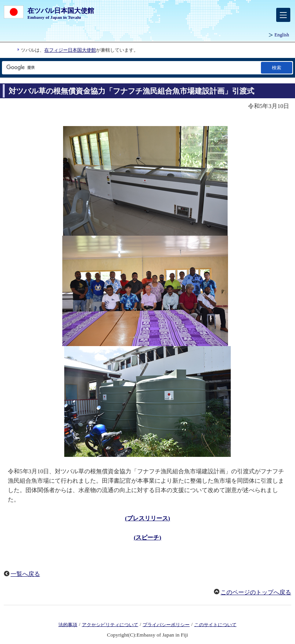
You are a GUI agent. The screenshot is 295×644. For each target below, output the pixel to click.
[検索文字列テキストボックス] (131, 68)
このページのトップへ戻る (256, 592)
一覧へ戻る (25, 574)
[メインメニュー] (283, 15)
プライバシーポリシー (166, 624)
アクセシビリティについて (110, 624)
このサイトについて (215, 624)
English (282, 35)
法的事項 (68, 624)
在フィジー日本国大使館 (70, 50)
